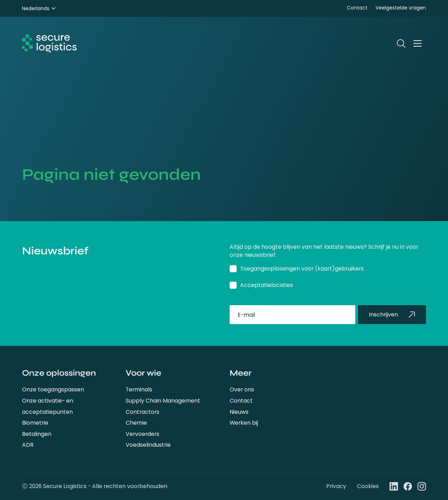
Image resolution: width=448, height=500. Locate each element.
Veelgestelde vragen (401, 8)
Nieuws (239, 412)
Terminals (139, 389)
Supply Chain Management (163, 401)
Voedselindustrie (148, 445)
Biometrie (35, 423)
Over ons (242, 389)
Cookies (368, 486)
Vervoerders (142, 434)
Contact (357, 8)
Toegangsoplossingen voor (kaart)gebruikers (302, 269)
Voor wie (143, 373)
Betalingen (37, 434)
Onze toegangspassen (53, 389)
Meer (241, 373)
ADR (28, 445)
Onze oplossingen (59, 373)
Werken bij (244, 423)
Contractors (142, 412)
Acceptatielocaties (267, 285)
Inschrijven (392, 314)
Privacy (336, 486)
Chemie (136, 423)
